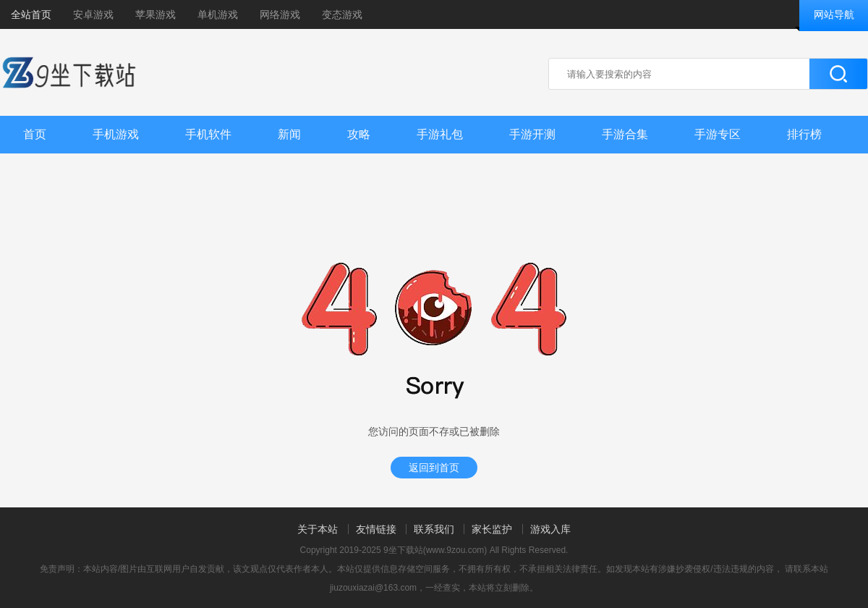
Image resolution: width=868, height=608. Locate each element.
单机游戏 (218, 14)
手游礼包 (440, 134)
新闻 (289, 134)
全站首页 (31, 14)
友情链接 (376, 529)
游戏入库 (550, 529)
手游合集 (625, 134)
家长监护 (492, 529)
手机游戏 (116, 134)
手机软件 (208, 134)
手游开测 (532, 134)
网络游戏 (280, 14)
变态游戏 (342, 14)
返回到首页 (434, 468)
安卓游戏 (93, 14)
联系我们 (434, 529)
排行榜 (804, 134)
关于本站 (318, 529)
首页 (35, 134)
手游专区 (718, 134)
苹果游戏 (156, 14)
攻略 (359, 134)
